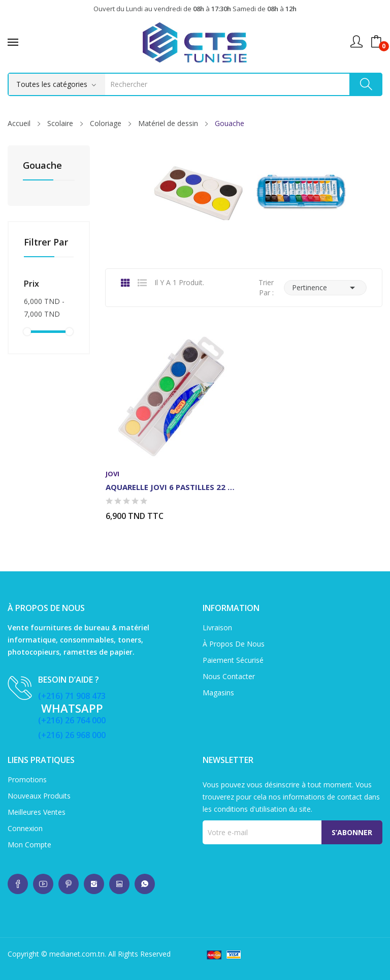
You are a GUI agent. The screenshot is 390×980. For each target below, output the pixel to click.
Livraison (217, 627)
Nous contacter (229, 676)
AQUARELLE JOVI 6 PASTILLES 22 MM (171, 487)
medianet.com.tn (77, 954)
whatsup (18, 884)
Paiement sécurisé (233, 660)
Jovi (112, 474)
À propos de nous (234, 644)
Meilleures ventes (37, 812)
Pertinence (325, 288)
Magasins (218, 693)
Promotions (27, 779)
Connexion (25, 828)
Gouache (42, 166)
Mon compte (29, 845)
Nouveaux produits (39, 796)
